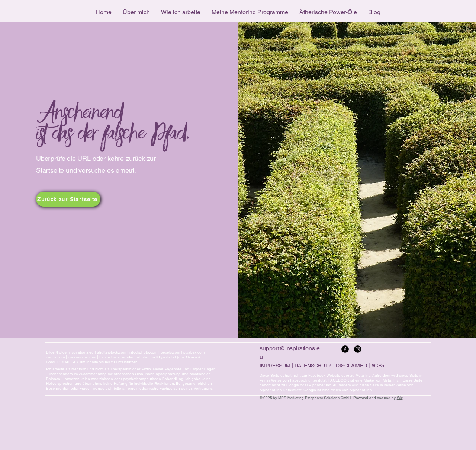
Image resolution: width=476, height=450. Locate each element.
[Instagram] (358, 349)
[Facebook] (345, 349)
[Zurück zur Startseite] (68, 199)
